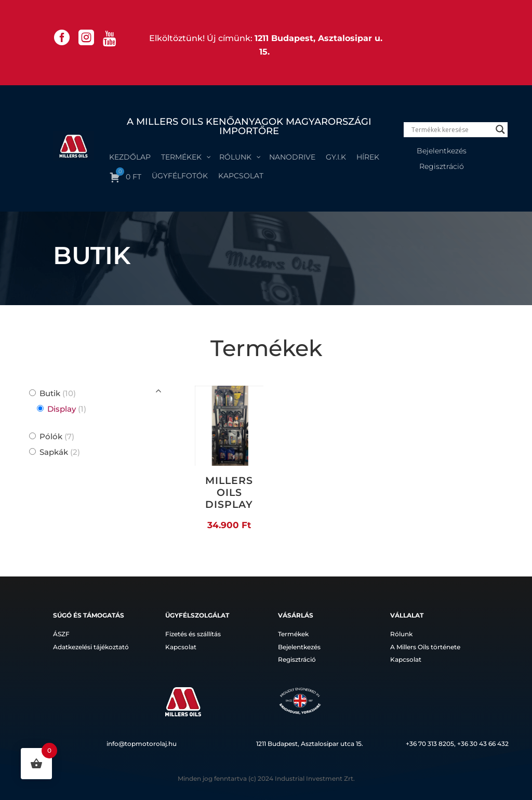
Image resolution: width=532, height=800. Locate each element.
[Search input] (451, 129)
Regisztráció (442, 167)
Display (67, 409)
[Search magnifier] (500, 129)
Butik (58, 393)
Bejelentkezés (442, 151)
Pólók (57, 436)
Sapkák (60, 452)
